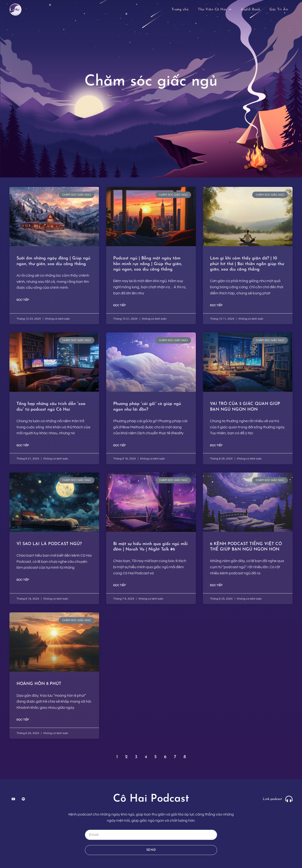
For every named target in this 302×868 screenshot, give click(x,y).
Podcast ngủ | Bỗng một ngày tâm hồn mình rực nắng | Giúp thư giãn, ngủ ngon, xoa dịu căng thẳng (148, 264)
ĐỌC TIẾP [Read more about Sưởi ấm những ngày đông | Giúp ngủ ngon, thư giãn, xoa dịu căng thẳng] (23, 300)
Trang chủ (180, 10)
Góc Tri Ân (279, 10)
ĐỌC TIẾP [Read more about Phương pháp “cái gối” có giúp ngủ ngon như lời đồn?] (120, 445)
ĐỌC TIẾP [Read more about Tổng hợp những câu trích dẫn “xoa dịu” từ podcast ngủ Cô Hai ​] (23, 445)
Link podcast (272, 799)
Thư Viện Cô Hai (215, 10)
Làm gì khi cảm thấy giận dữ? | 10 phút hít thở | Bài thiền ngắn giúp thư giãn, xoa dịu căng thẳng (247, 264)
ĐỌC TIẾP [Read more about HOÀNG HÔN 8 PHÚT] (23, 720)
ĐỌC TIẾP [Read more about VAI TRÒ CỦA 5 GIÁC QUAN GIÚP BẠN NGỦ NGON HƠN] (216, 445)
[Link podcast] (289, 799)
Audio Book (250, 10)
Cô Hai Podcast (151, 799)
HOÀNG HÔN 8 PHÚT (40, 684)
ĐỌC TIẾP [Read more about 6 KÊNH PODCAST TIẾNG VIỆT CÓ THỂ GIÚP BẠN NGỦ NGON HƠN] (216, 585)
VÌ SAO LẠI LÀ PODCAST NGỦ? (49, 544)
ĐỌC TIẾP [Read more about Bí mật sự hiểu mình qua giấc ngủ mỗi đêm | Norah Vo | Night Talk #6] (120, 585)
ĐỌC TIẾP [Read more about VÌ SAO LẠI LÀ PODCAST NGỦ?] (23, 580)
